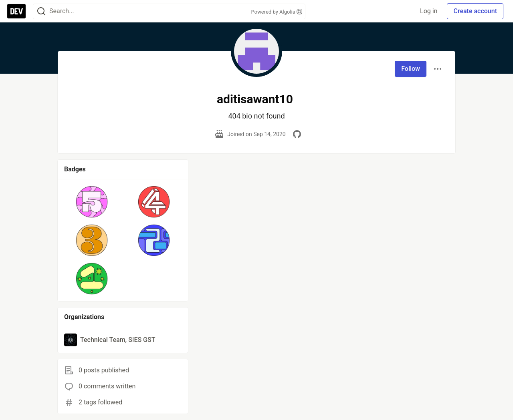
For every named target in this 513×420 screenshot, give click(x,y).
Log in (429, 11)
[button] (92, 202)
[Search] (41, 11)
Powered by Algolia (277, 12)
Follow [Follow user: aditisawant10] (411, 69)
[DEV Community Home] (16, 11)
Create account (475, 11)
